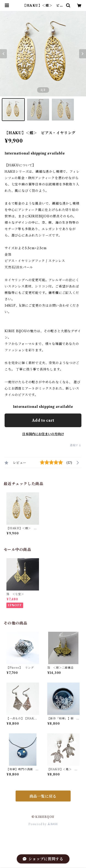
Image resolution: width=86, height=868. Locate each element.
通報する (76, 445)
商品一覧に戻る (43, 796)
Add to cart (43, 420)
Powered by (43, 824)
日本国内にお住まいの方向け (43, 434)
